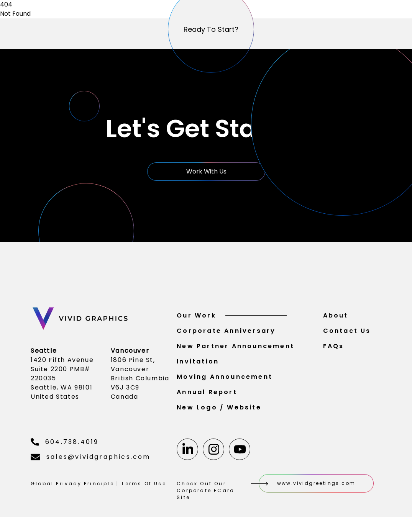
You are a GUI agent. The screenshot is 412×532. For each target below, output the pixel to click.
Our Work (232, 319)
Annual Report (207, 396)
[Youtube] (240, 453)
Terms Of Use (144, 487)
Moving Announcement (225, 381)
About (336, 319)
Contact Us (347, 335)
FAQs (334, 350)
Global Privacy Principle (72, 487)
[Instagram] (213, 453)
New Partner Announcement (236, 350)
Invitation (198, 365)
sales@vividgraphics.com (91, 461)
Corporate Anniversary (226, 335)
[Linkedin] (187, 453)
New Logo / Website (219, 411)
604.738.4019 (65, 446)
